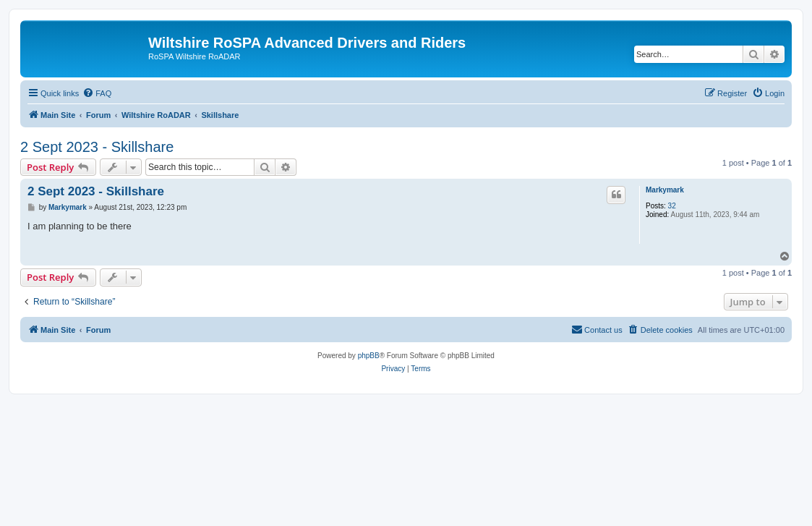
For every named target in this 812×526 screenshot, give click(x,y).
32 (672, 206)
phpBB (369, 356)
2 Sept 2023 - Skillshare (97, 147)
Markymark (665, 190)
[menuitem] (97, 93)
